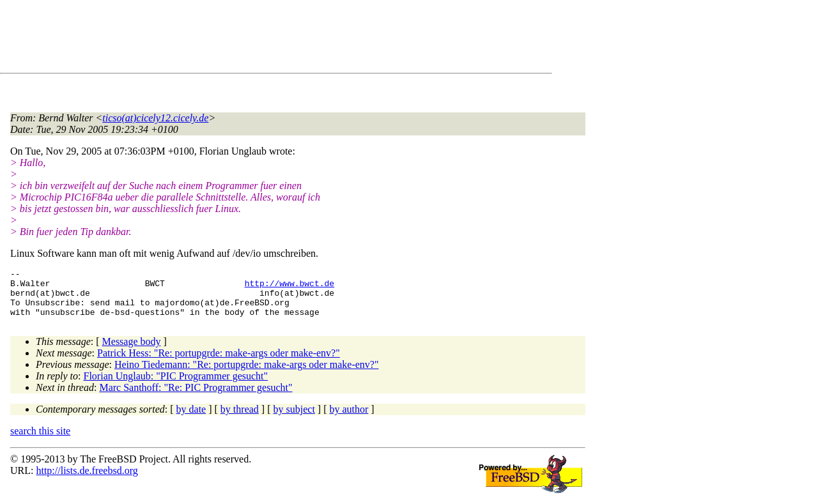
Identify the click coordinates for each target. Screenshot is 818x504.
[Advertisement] (243, 39)
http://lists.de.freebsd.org (87, 480)
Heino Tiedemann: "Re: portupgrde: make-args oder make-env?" (247, 374)
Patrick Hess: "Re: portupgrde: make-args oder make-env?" (219, 363)
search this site (40, 440)
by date (191, 419)
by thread (240, 419)
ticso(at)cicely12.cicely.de (155, 118)
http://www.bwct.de (289, 287)
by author (349, 419)
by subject (294, 419)
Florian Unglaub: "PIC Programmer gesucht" (176, 386)
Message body (132, 351)
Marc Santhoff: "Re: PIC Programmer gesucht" (196, 397)
